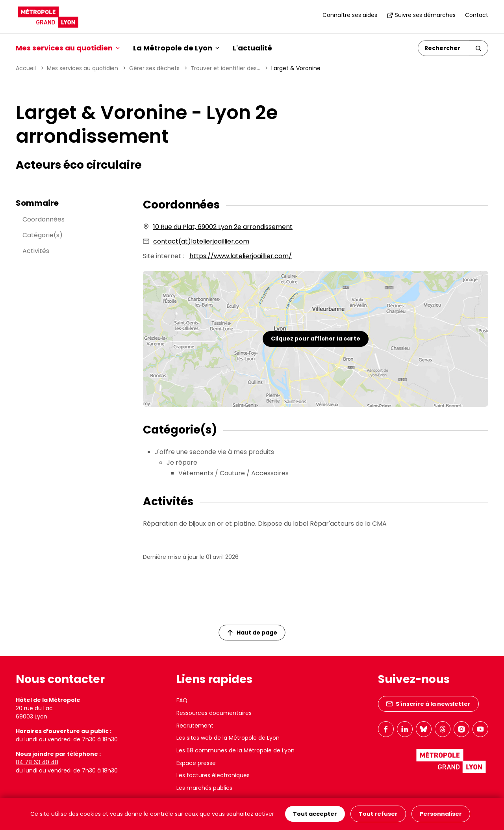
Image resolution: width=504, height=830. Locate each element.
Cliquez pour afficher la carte (316, 339)
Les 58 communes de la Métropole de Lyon (235, 750)
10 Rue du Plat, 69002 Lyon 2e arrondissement (223, 227)
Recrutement (195, 726)
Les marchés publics (204, 788)
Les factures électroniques (213, 775)
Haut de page (252, 633)
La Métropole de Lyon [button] (176, 48)
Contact (477, 15)
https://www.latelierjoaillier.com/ (241, 256)
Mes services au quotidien (82, 68)
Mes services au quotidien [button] (68, 48)
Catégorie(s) (43, 235)
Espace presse (196, 763)
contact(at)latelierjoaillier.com (201, 241)
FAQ (182, 700)
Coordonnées (44, 219)
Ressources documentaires (214, 713)
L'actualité (252, 48)
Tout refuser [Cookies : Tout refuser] (378, 814)
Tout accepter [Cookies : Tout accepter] (315, 814)
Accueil (26, 68)
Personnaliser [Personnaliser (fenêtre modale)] (441, 814)
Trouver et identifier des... (225, 68)
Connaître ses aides (350, 15)
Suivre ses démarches (421, 15)
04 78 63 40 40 (37, 762)
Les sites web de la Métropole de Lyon (228, 738)
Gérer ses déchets (154, 68)
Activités (36, 251)
